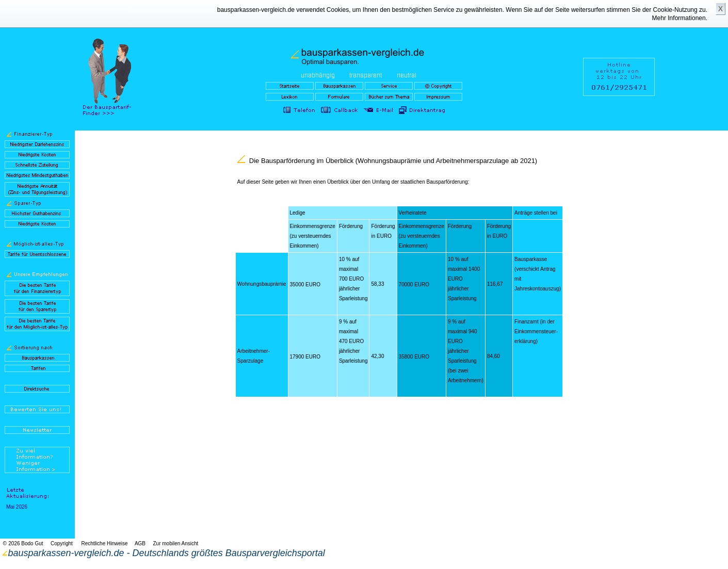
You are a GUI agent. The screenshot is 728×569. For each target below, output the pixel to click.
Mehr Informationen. (680, 18)
